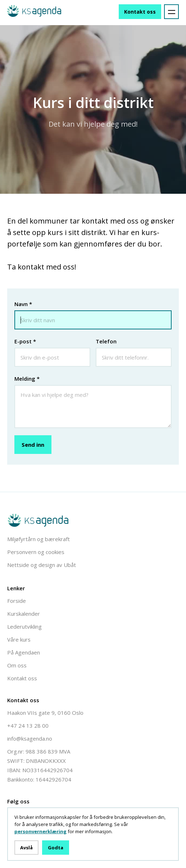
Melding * (27, 379)
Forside (17, 601)
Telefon (106, 341)
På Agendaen (24, 652)
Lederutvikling (24, 627)
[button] (171, 12)
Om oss (17, 665)
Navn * (23, 304)
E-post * (25, 341)
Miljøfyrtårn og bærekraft (38, 539)
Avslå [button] (26, 848)
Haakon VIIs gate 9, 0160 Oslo (45, 713)
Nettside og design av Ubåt (42, 565)
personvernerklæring (40, 831)
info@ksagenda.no (30, 738)
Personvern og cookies (36, 552)
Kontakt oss (140, 12)
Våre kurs (19, 639)
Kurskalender (24, 614)
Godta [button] (56, 848)
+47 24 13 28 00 (28, 726)
